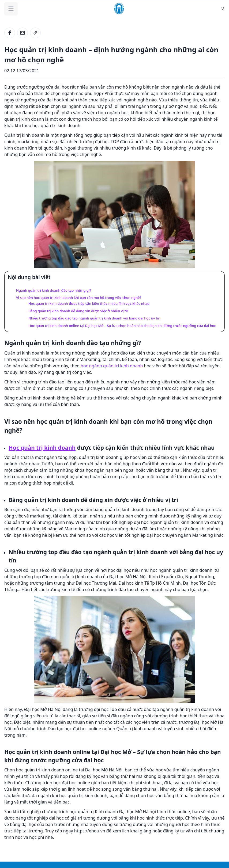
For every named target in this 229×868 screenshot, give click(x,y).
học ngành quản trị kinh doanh (111, 366)
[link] (35, 33)
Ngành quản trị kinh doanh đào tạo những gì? (54, 290)
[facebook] (10, 33)
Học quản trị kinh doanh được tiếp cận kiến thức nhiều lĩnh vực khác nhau (89, 303)
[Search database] (223, 8)
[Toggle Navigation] (11, 9)
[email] (22, 33)
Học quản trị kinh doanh (42, 448)
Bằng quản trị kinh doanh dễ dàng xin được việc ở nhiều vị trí (78, 311)
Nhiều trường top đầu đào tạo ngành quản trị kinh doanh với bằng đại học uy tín (94, 318)
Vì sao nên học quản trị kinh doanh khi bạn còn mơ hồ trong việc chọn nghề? (79, 298)
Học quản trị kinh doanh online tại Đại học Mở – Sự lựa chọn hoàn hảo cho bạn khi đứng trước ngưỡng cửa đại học (122, 326)
